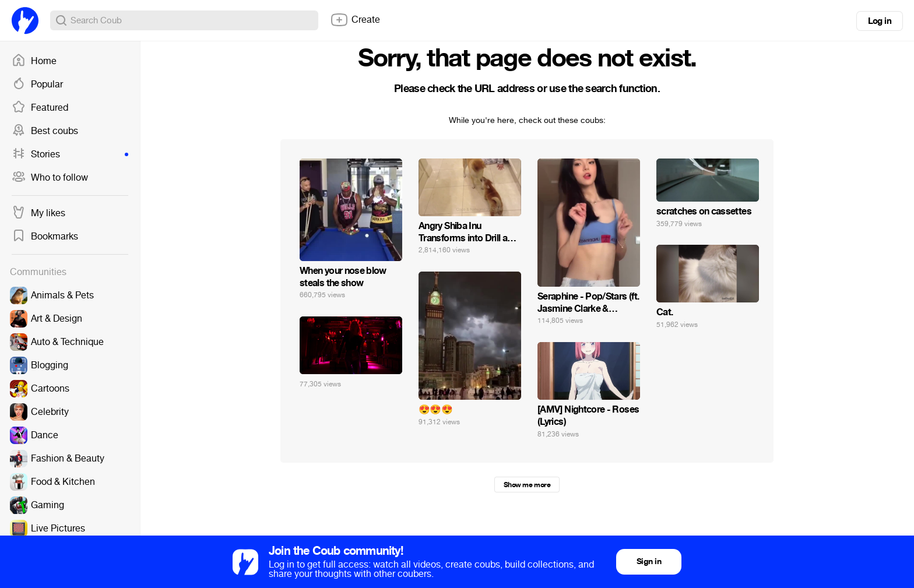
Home (34, 61)
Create (355, 20)
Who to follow (50, 178)
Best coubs (45, 131)
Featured (40, 108)
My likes (38, 213)
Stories (70, 154)
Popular (37, 84)
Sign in (649, 561)
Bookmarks (45, 237)
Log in (880, 21)
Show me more (527, 485)
